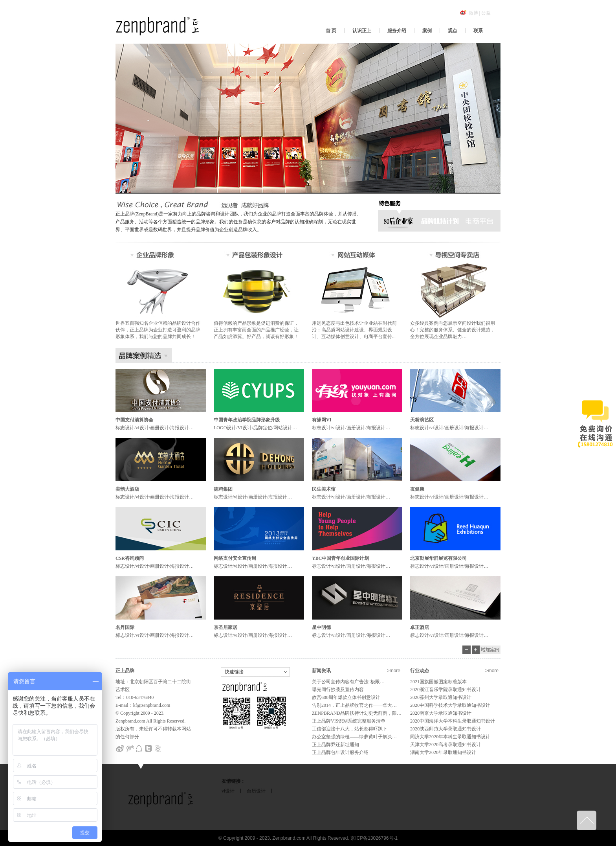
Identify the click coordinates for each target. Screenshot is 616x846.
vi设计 (228, 791)
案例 (427, 31)
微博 (473, 13)
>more (394, 671)
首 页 (331, 31)
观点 (453, 31)
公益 (486, 13)
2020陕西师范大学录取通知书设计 (445, 729)
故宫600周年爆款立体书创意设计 (346, 697)
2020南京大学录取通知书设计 (441, 713)
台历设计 (256, 791)
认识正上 (362, 31)
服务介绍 (397, 31)
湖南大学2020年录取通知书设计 (443, 752)
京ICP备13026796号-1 (374, 838)
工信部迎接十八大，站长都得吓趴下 (350, 729)
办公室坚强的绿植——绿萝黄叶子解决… (354, 737)
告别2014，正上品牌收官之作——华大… (354, 705)
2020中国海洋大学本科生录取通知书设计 (453, 721)
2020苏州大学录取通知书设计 (441, 697)
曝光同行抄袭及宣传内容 (338, 690)
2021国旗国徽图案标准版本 (438, 682)
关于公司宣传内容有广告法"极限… (348, 682)
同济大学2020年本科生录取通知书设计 (450, 737)
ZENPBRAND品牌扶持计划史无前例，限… (357, 713)
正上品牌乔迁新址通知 (335, 745)
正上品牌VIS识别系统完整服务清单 (349, 721)
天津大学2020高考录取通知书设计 (445, 745)
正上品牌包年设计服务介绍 (340, 752)
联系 (478, 31)
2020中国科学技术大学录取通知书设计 (450, 705)
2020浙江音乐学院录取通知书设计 (445, 690)
